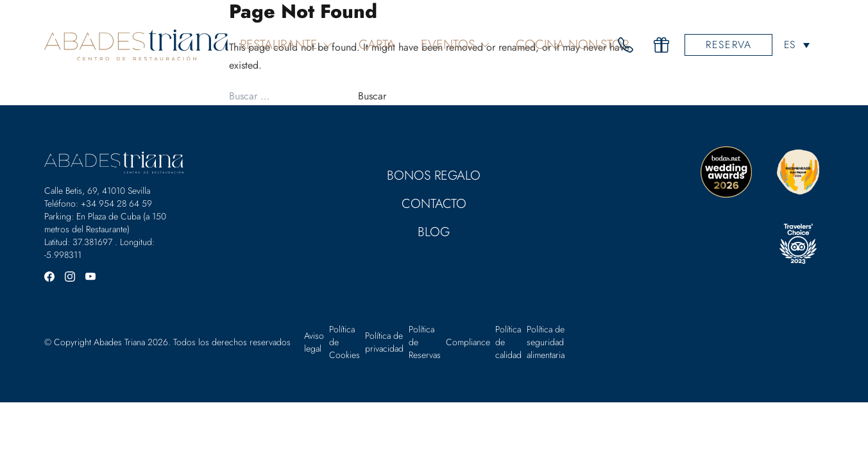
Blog (434, 232)
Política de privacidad (384, 342)
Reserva (728, 45)
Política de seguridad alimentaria (546, 342)
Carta (377, 45)
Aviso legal (314, 342)
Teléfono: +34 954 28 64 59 (98, 203)
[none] (796, 45)
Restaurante (286, 45)
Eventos (455, 45)
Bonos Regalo (434, 175)
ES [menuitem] (789, 45)
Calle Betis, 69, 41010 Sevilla (97, 191)
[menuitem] (796, 45)
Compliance (468, 342)
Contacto (434, 204)
